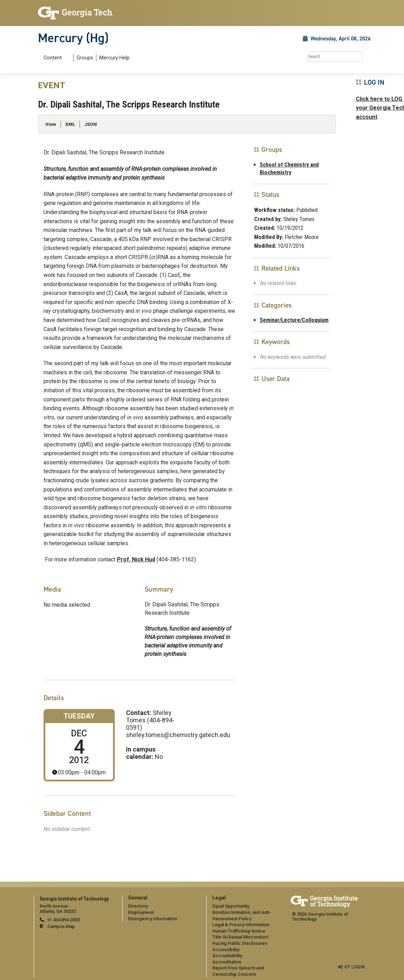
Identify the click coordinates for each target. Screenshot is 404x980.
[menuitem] (85, 58)
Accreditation (227, 962)
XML (70, 124)
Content (53, 58)
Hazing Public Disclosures (240, 943)
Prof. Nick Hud (136, 559)
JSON (91, 124)
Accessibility (226, 950)
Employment (141, 912)
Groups (85, 58)
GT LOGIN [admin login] (355, 967)
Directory (138, 906)
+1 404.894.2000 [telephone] (63, 920)
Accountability (227, 956)
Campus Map (61, 926)
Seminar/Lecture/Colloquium (294, 320)
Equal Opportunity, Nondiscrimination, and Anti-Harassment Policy (242, 912)
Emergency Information (153, 919)
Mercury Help (114, 58)
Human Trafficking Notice (239, 931)
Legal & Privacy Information (241, 925)
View (51, 124)
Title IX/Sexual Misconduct (240, 937)
